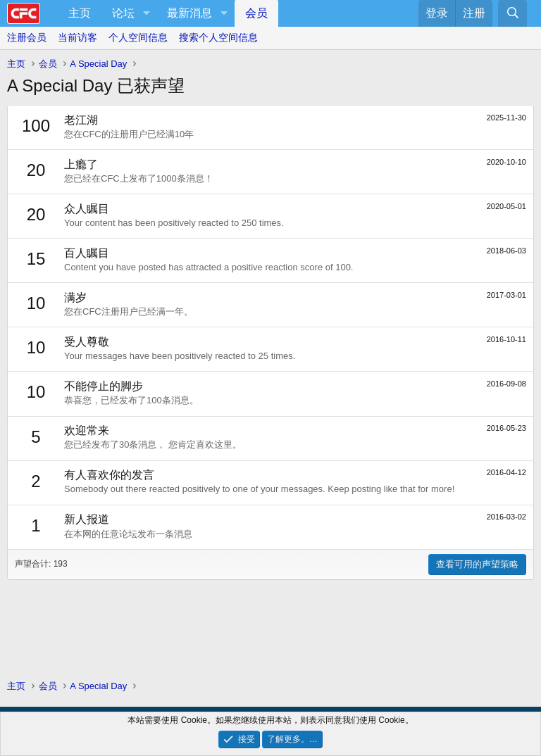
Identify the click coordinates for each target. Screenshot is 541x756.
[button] (146, 13)
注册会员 (27, 37)
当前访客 (77, 37)
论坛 (123, 13)
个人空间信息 (138, 37)
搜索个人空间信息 (218, 37)
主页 (80, 13)
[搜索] (512, 13)
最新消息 (189, 13)
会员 (256, 13)
